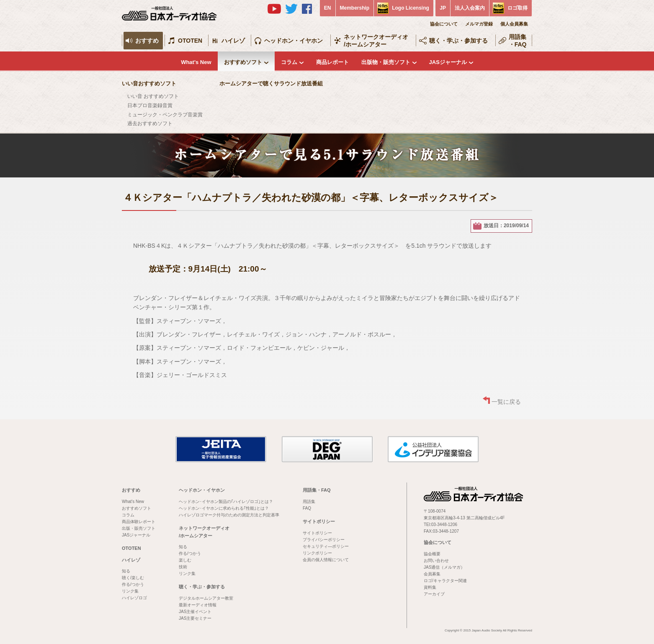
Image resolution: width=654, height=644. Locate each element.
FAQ (307, 508)
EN (328, 8)
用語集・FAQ (518, 41)
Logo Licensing (411, 8)
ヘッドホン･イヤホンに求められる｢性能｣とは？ (224, 508)
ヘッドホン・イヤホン (294, 41)
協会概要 (432, 554)
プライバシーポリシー (324, 540)
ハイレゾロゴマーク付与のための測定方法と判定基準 (229, 515)
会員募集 (432, 574)
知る (126, 571)
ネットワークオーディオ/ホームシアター (376, 41)
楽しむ (185, 560)
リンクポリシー (317, 553)
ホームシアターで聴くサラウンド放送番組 (271, 83)
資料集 (430, 587)
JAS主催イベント (195, 612)
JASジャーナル (448, 62)
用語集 (309, 502)
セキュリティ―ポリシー (326, 546)
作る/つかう (133, 584)
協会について (444, 24)
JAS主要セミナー (195, 618)
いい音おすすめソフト (149, 83)
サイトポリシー (319, 521)
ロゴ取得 (518, 8)
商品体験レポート (139, 522)
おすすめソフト (243, 62)
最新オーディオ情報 (198, 605)
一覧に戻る (506, 402)
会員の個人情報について (326, 560)
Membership (355, 8)
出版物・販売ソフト (386, 62)
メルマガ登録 (479, 24)
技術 (183, 567)
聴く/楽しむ (133, 578)
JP (443, 8)
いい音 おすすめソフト (153, 96)
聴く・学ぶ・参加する (458, 41)
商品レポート (332, 62)
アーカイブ (434, 594)
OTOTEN (190, 41)
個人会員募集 (514, 24)
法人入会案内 (470, 8)
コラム (289, 62)
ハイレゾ (233, 41)
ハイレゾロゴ (134, 598)
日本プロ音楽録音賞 (150, 105)
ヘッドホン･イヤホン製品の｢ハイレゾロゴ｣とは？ (226, 502)
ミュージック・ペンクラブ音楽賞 (165, 115)
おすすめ (147, 41)
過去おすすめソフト (150, 123)
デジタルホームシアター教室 (206, 598)
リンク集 (130, 591)
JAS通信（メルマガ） (444, 567)
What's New (196, 62)
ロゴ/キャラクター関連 (445, 581)
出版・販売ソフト (139, 528)
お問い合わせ (436, 561)
